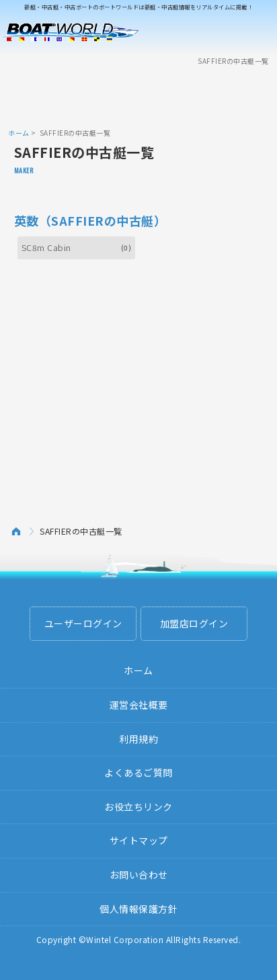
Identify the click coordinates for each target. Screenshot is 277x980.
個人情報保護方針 (138, 909)
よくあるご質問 (138, 772)
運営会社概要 (139, 705)
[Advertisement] (138, 96)
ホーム (19, 133)
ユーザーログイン (83, 623)
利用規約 (138, 739)
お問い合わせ (139, 875)
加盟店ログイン (194, 623)
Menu (258, 32)
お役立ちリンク (138, 807)
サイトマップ (139, 840)
